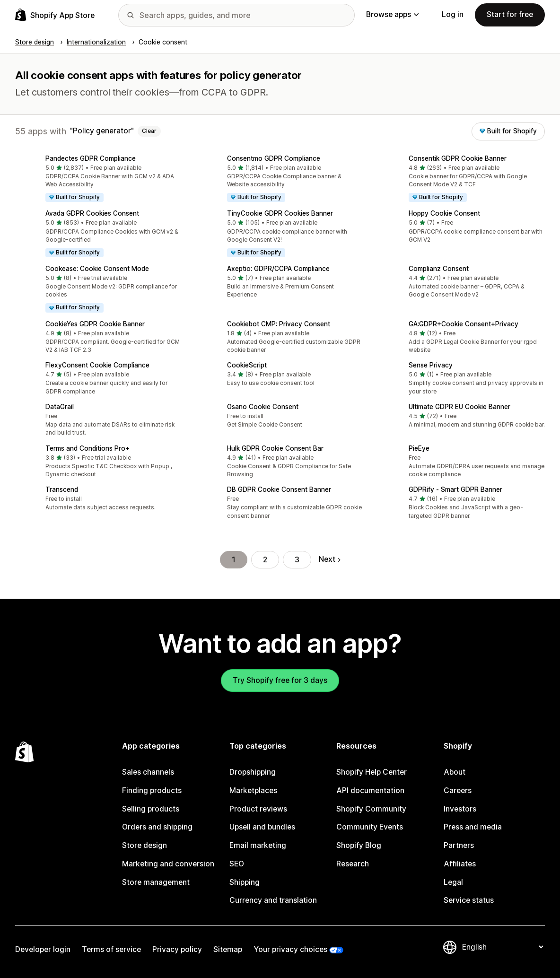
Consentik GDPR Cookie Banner (458, 158)
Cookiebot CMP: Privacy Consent (279, 324)
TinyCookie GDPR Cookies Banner (280, 213)
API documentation (370, 790)
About (455, 772)
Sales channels (148, 772)
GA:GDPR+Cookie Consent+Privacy (464, 324)
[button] (98, 179)
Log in (453, 14)
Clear (149, 131)
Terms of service (111, 949)
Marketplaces (253, 790)
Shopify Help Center (372, 772)
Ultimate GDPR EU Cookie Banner (459, 407)
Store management (156, 882)
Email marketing (258, 845)
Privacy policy (177, 949)
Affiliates (460, 864)
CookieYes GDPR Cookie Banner (95, 324)
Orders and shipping (157, 827)
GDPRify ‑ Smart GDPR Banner (455, 489)
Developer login (43, 949)
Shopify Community (371, 809)
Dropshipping (253, 772)
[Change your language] (503, 947)
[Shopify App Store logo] (55, 15)
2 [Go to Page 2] (265, 560)
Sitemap (228, 949)
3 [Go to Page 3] (297, 560)
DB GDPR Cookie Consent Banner (279, 489)
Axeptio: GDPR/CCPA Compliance (278, 269)
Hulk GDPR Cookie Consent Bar (275, 448)
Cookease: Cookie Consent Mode (97, 269)
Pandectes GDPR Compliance (91, 158)
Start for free (510, 14)
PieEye (419, 448)
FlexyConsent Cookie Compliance (97, 365)
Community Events (370, 827)
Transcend (62, 489)
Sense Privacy (431, 365)
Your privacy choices (290, 949)
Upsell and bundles (262, 827)
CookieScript (247, 365)
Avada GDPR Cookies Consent (92, 213)
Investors (460, 809)
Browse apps (392, 14)
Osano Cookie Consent (263, 407)
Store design (144, 845)
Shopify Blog (359, 845)
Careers (458, 790)
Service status (469, 900)
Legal (453, 882)
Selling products (151, 809)
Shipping (245, 882)
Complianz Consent (439, 269)
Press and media (473, 827)
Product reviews (258, 809)
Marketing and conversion (168, 864)
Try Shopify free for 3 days (280, 680)
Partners (459, 845)
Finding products (152, 790)
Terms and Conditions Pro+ (87, 448)
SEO (237, 864)
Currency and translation (273, 900)
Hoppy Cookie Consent (444, 213)
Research (353, 864)
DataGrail (60, 407)
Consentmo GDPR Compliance (274, 158)
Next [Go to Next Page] (330, 559)
